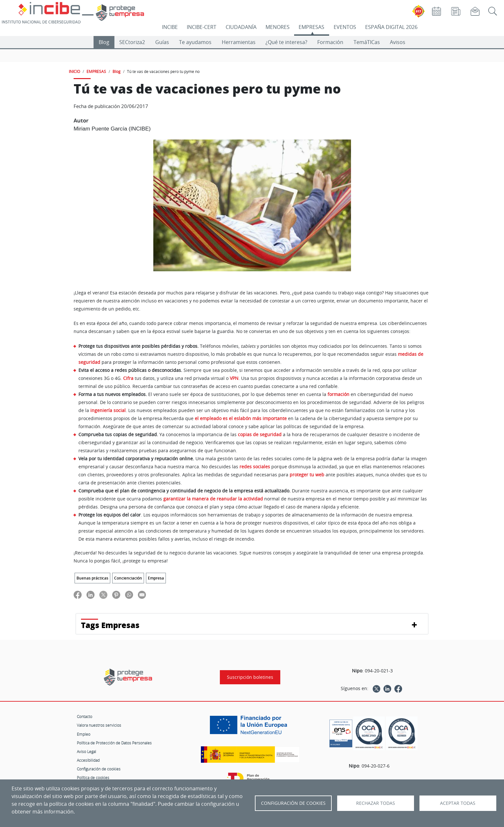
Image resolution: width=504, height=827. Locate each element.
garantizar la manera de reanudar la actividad (213, 499)
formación (338, 394)
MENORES (278, 27)
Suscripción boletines (250, 677)
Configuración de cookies (99, 769)
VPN (234, 378)
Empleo (84, 734)
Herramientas (239, 42)
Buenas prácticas (92, 578)
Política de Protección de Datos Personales (114, 743)
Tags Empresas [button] (110, 625)
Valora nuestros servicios (99, 725)
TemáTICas (367, 42)
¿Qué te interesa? (286, 42)
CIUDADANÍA (241, 27)
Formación (330, 42)
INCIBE (170, 27)
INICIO (74, 71)
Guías (162, 42)
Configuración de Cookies (293, 803)
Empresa (156, 578)
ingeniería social (108, 410)
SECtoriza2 (132, 42)
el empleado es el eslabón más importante (241, 418)
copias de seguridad (260, 434)
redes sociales (255, 467)
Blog (104, 42)
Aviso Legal (86, 751)
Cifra (128, 378)
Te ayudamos (195, 42)
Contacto (85, 716)
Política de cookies (93, 778)
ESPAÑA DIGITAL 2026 (391, 27)
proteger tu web (307, 475)
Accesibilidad (88, 760)
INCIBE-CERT (202, 27)
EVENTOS (345, 27)
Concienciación (128, 578)
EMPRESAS (311, 27)
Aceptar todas (458, 803)
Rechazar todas (376, 803)
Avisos (398, 42)
